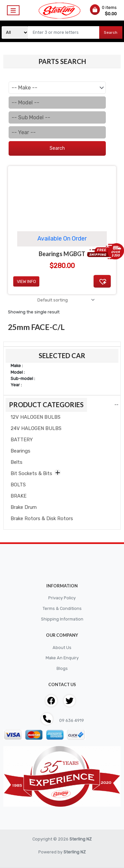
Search (111, 32)
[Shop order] (65, 300)
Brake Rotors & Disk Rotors (42, 518)
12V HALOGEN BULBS (36, 417)
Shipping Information (62, 619)
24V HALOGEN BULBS (36, 428)
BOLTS (18, 485)
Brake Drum (24, 507)
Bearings (21, 451)
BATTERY (22, 440)
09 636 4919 (71, 720)
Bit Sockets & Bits (31, 473)
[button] (102, 281)
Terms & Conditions (62, 608)
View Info (26, 281)
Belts (17, 462)
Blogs (62, 668)
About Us (62, 648)
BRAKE (19, 496)
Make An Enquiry (62, 658)
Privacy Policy (62, 598)
